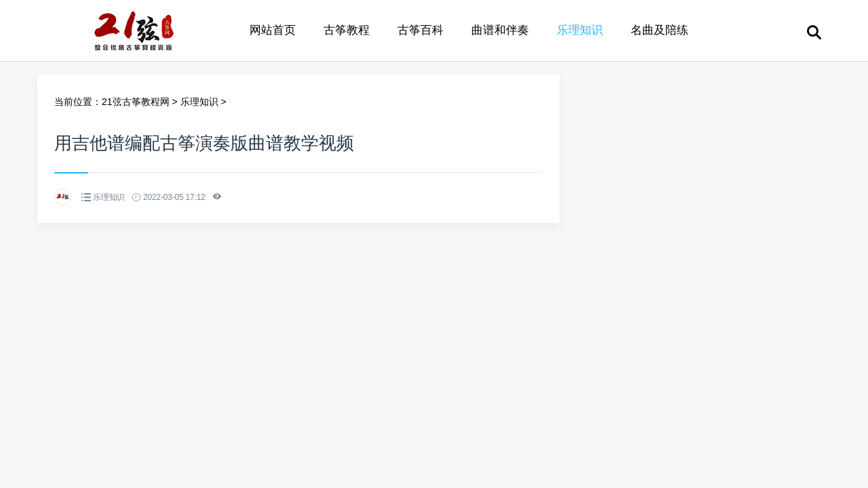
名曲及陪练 (659, 30)
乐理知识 (580, 30)
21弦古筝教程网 (136, 102)
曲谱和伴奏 (500, 30)
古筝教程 (347, 30)
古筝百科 (420, 30)
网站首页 (273, 30)
